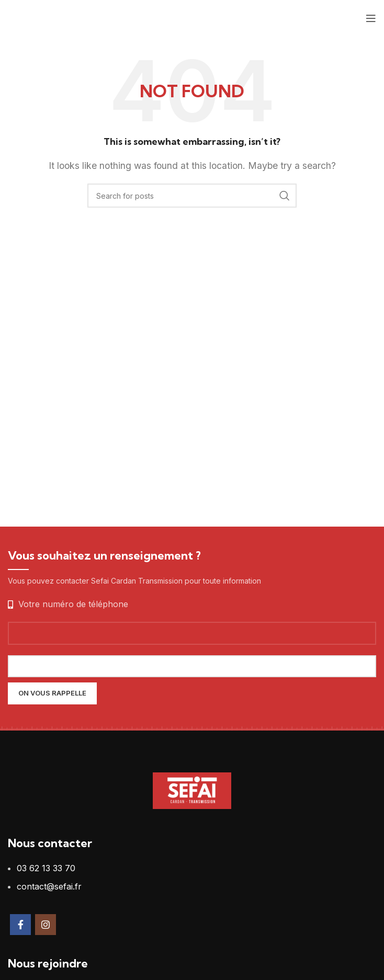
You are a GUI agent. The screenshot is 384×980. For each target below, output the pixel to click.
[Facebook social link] (20, 925)
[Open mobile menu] (371, 18)
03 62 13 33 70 (46, 868)
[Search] (192, 196)
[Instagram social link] (46, 925)
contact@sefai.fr (49, 886)
